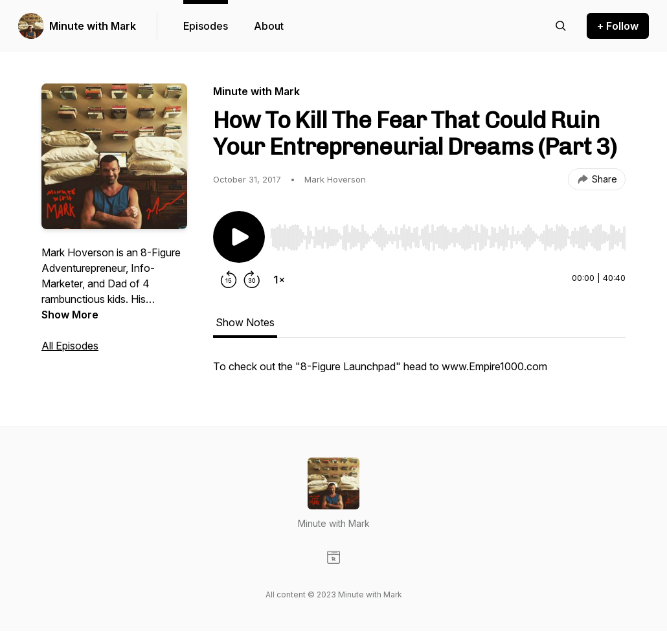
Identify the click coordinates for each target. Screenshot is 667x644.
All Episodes (70, 346)
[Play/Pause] (239, 237)
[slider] (448, 238)
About (269, 26)
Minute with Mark (93, 26)
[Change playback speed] (279, 280)
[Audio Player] (448, 234)
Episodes (206, 26)
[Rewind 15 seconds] (229, 280)
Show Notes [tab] (245, 322)
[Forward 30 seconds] (252, 280)
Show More (70, 315)
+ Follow (618, 26)
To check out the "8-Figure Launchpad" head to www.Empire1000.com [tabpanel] (380, 366)
